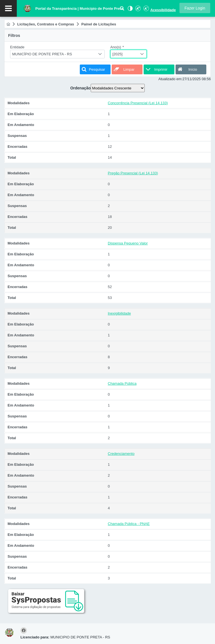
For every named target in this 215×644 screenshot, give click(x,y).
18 (110, 217)
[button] (195, 8)
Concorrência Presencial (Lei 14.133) (138, 103)
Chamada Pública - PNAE (129, 524)
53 (110, 298)
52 (110, 287)
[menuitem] (8, 24)
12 (110, 147)
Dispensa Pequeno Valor (128, 243)
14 (110, 157)
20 (110, 228)
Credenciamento (121, 454)
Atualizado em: (170, 79)
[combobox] (57, 54)
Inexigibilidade (119, 313)
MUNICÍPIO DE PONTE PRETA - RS (42, 54)
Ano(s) (117, 47)
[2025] (118, 54)
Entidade (17, 47)
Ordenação (80, 88)
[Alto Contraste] (130, 10)
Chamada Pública (122, 383)
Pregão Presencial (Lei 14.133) (133, 173)
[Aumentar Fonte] (138, 10)
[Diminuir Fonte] (146, 10)
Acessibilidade (163, 10)
